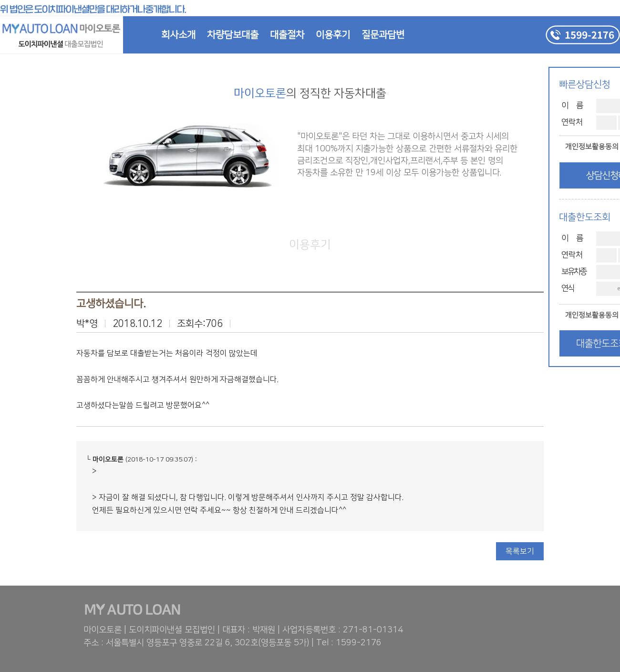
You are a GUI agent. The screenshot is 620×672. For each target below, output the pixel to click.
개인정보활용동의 (592, 147)
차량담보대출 (233, 35)
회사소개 (178, 35)
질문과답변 (383, 35)
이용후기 (333, 35)
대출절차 (287, 35)
